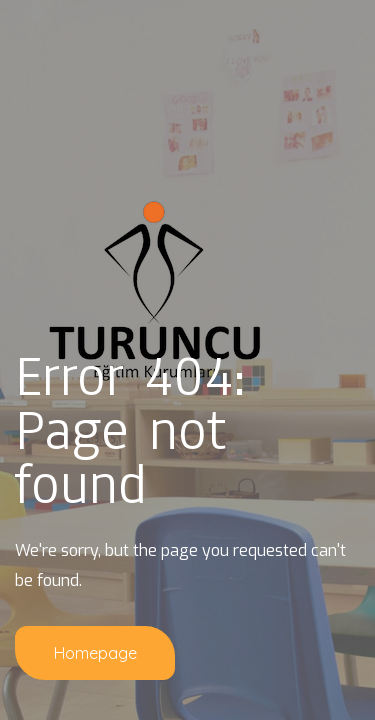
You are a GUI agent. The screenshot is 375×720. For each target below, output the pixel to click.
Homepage (95, 653)
